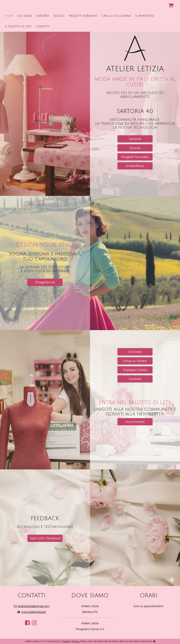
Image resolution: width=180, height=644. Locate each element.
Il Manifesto (135, 166)
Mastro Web (118, 641)
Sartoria (135, 139)
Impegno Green (135, 370)
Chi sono (135, 352)
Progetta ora (45, 282)
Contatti (135, 379)
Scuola (135, 148)
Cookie (66, 641)
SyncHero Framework (141, 641)
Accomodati (135, 422)
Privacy (76, 641)
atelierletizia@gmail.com (34, 606)
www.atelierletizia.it (33, 612)
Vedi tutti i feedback (45, 538)
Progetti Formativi (135, 157)
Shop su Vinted (135, 361)
